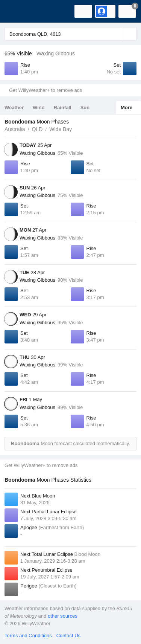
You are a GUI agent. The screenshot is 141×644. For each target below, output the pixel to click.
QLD (37, 129)
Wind (39, 108)
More (127, 108)
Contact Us (68, 636)
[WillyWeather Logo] (17, 11)
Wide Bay (61, 129)
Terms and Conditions (28, 636)
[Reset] (117, 34)
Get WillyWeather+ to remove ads (45, 90)
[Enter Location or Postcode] (70, 34)
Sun (85, 108)
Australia (15, 129)
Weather (14, 108)
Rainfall (63, 108)
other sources (63, 616)
